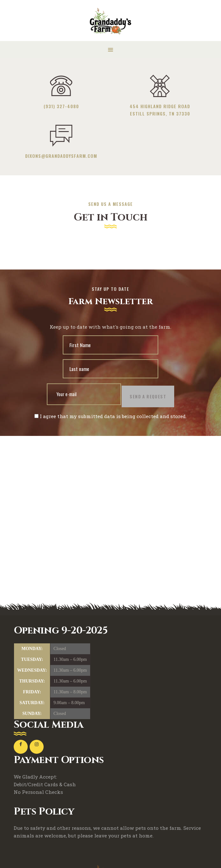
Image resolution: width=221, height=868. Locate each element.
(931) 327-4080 (61, 106)
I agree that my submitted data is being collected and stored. (110, 420)
